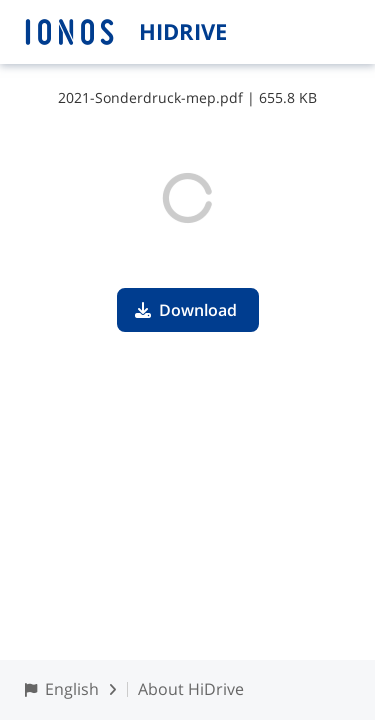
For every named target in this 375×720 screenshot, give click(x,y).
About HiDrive (191, 689)
